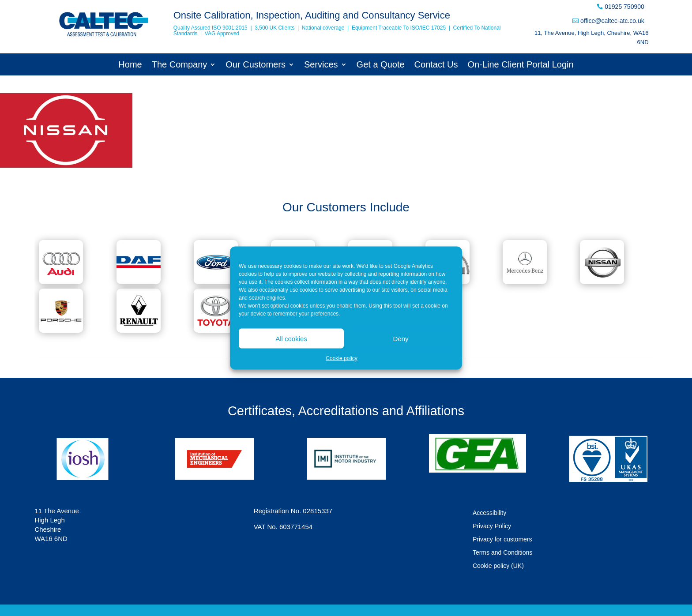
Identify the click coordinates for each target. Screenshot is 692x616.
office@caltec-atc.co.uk (612, 21)
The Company (180, 65)
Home (130, 65)
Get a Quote (381, 65)
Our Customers (256, 65)
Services (321, 65)
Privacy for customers (502, 539)
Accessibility (489, 513)
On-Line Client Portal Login (521, 65)
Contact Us (436, 65)
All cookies (291, 338)
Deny (401, 338)
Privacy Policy (492, 526)
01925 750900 (624, 7)
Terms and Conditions (502, 553)
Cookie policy (341, 358)
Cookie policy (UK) (498, 566)
